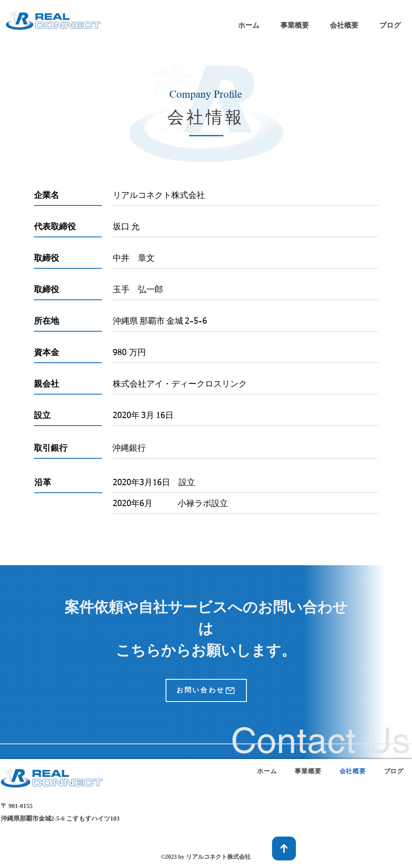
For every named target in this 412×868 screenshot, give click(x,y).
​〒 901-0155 (17, 806)
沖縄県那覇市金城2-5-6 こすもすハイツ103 (60, 819)
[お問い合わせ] (206, 690)
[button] (295, 26)
